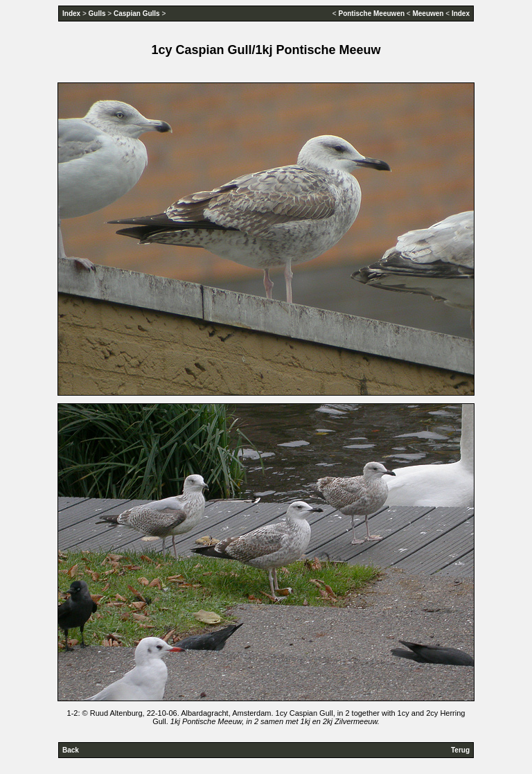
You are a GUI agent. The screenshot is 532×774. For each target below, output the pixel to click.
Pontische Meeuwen (371, 14)
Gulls (97, 14)
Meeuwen (428, 14)
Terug (460, 750)
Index (71, 14)
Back (71, 750)
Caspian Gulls (137, 14)
